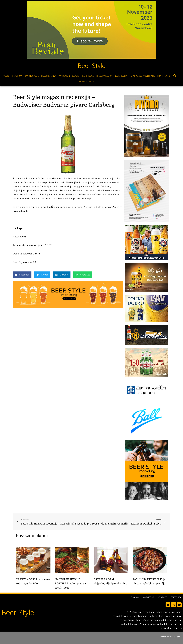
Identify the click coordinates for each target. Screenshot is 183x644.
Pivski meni (64, 76)
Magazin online (87, 81)
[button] (175, 76)
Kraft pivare (164, 76)
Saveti (75, 76)
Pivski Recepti (121, 76)
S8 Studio (177, 637)
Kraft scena (87, 76)
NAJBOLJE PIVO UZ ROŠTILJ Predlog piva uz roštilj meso (70, 584)
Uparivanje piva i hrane (143, 76)
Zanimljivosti (32, 76)
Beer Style (92, 66)
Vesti (6, 76)
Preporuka (17, 76)
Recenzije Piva (49, 76)
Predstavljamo (104, 76)
